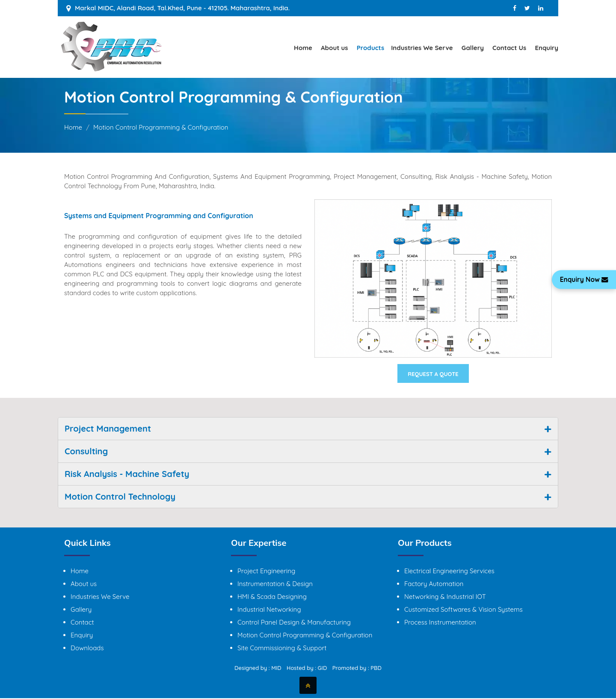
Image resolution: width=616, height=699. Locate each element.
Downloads (87, 649)
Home (303, 48)
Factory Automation (434, 585)
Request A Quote (433, 374)
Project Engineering (266, 572)
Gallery (473, 48)
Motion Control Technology (120, 497)
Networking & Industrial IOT (445, 597)
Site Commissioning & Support (282, 649)
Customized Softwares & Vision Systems (463, 610)
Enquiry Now (582, 280)
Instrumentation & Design (275, 585)
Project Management (108, 429)
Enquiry (546, 48)
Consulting (86, 452)
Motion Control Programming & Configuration (305, 636)
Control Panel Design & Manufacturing (294, 623)
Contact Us (509, 48)
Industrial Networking (269, 610)
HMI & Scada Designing (272, 597)
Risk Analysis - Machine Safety (127, 475)
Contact (82, 623)
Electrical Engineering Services (449, 572)
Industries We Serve (422, 48)
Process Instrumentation (440, 623)
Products (371, 48)
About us (335, 48)
